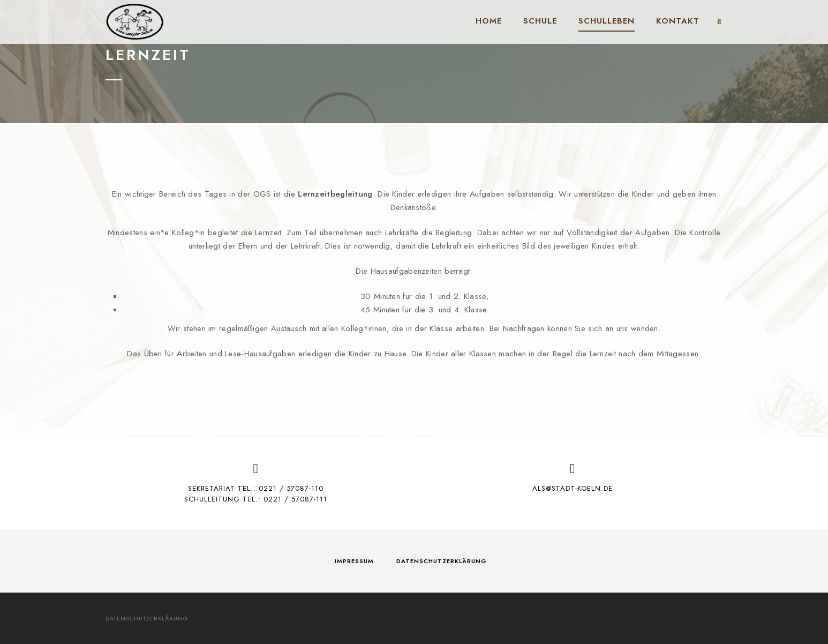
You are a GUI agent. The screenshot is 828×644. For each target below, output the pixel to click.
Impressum (354, 561)
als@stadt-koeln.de (573, 488)
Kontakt (678, 21)
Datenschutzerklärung (442, 561)
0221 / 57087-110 (291, 488)
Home (489, 21)
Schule (540, 21)
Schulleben (607, 21)
